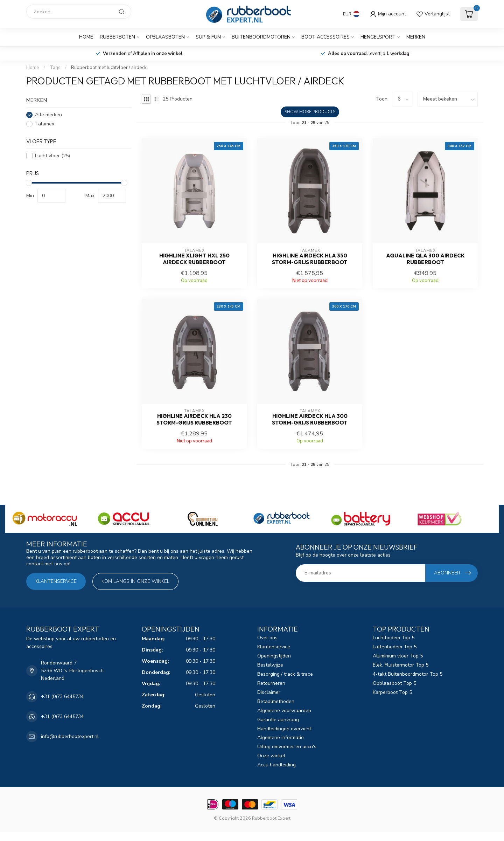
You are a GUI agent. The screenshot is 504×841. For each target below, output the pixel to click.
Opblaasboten (165, 37)
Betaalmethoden (276, 701)
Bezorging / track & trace (285, 674)
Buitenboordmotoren (261, 37)
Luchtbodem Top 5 (394, 638)
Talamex (45, 124)
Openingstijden (274, 656)
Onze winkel (271, 756)
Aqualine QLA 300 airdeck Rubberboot (425, 259)
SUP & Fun (208, 37)
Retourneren (271, 683)
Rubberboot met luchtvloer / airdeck (109, 68)
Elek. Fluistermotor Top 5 (401, 665)
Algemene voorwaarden (284, 711)
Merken (416, 37)
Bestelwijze (270, 665)
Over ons (267, 638)
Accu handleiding (276, 765)
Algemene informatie (281, 737)
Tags (55, 68)
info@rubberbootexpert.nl (70, 736)
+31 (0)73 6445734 (62, 697)
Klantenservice (56, 581)
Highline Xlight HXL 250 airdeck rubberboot (194, 259)
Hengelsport (378, 37)
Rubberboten (117, 37)
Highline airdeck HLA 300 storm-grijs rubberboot (310, 419)
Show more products (310, 112)
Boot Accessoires (325, 37)
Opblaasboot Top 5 (394, 683)
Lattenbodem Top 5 (395, 647)
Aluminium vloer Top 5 (398, 656)
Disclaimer (269, 692)
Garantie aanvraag (278, 720)
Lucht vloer (52, 156)
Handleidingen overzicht (284, 729)
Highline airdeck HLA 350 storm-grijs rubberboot (310, 259)
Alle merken (48, 115)
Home (86, 37)
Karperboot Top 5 (392, 692)
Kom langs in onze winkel (135, 581)
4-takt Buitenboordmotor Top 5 (408, 674)
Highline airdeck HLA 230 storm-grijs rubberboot (194, 419)
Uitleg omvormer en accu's (287, 747)
